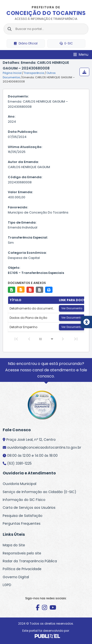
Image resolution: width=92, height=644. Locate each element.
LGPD (7, 585)
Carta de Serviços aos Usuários (29, 508)
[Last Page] (76, 339)
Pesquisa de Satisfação (23, 516)
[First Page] (16, 339)
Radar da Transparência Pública (30, 561)
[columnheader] (33, 300)
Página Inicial (12, 73)
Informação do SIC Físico (24, 500)
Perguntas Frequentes (22, 523)
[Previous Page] (29, 339)
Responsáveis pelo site (22, 553)
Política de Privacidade (22, 569)
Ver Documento (72, 308)
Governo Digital (16, 577)
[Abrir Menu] (81, 55)
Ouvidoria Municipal (20, 484)
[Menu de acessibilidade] (86, 322)
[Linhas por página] (46, 339)
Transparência (34, 73)
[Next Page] (63, 339)
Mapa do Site (14, 545)
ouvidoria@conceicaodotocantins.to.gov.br (44, 447)
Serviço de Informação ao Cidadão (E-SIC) (39, 492)
